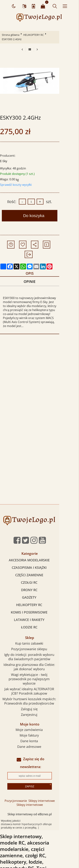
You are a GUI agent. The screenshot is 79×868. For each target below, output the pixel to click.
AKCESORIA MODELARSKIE (39, 543)
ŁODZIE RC (39, 610)
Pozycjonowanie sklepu (39, 632)
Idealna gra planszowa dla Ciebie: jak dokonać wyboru (39, 650)
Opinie (39, 268)
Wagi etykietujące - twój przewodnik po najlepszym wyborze (39, 660)
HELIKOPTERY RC (34, 35)
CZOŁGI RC (39, 566)
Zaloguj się (39, 688)
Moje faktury (39, 714)
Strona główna (11, 35)
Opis (39, 259)
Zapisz (39, 758)
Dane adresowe (39, 725)
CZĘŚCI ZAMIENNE (39, 558)
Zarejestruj (39, 693)
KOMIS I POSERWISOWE (39, 596)
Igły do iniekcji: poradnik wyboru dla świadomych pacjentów (39, 640)
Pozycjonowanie (25, 773)
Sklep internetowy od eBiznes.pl (39, 786)
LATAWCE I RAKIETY (39, 603)
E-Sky (4, 157)
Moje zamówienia (39, 709)
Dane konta (39, 720)
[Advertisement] (39, 364)
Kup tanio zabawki (39, 626)
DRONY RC (39, 573)
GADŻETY (39, 581)
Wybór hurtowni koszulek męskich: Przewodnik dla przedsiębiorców (39, 680)
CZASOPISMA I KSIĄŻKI (39, 551)
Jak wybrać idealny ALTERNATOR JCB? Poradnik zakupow (39, 670)
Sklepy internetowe (51, 773)
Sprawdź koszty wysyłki (17, 180)
